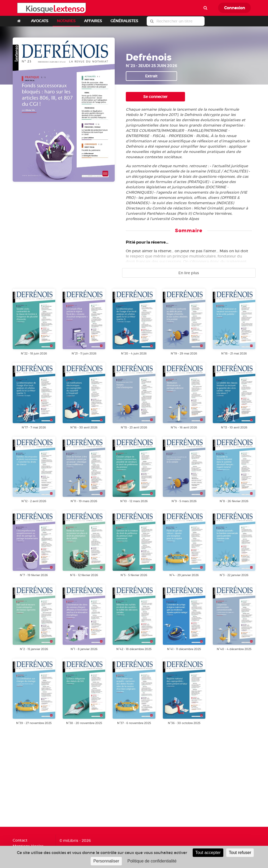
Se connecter (155, 97)
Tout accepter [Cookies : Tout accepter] (208, 853)
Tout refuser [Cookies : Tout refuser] (240, 853)
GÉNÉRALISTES (124, 21)
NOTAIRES (66, 21)
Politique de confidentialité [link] (152, 861)
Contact (20, 840)
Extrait (151, 76)
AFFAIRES (93, 21)
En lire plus (189, 273)
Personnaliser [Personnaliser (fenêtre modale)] (106, 861)
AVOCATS (40, 21)
